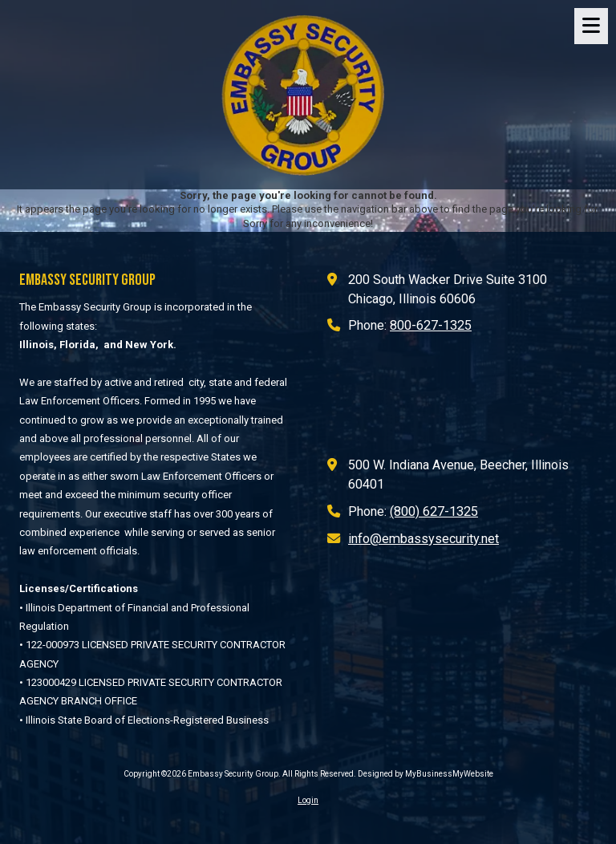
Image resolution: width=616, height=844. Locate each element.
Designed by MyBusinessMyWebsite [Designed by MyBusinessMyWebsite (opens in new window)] (426, 774)
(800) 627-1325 (434, 511)
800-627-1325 (431, 325)
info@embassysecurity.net (423, 539)
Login (308, 800)
